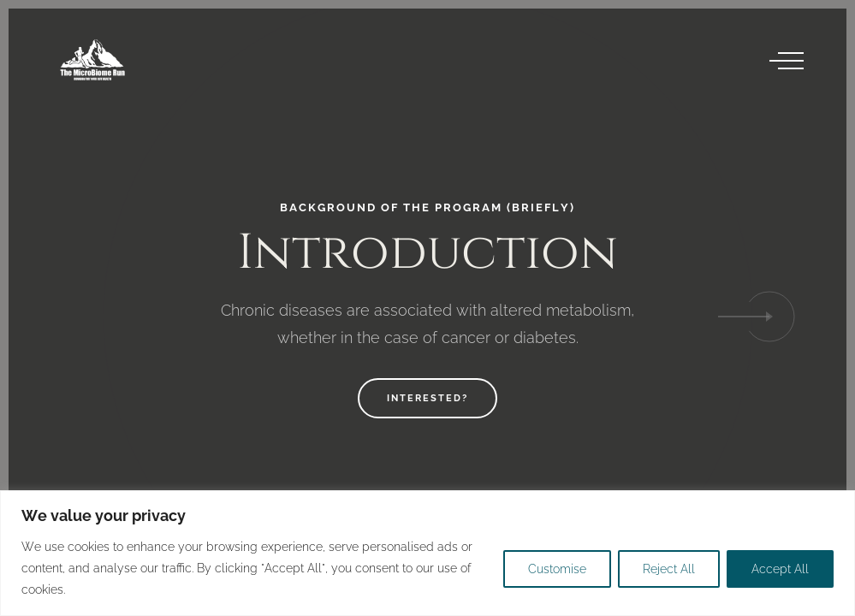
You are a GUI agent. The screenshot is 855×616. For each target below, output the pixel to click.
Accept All (780, 569)
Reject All (669, 569)
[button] (769, 317)
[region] (427, 553)
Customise (557, 569)
